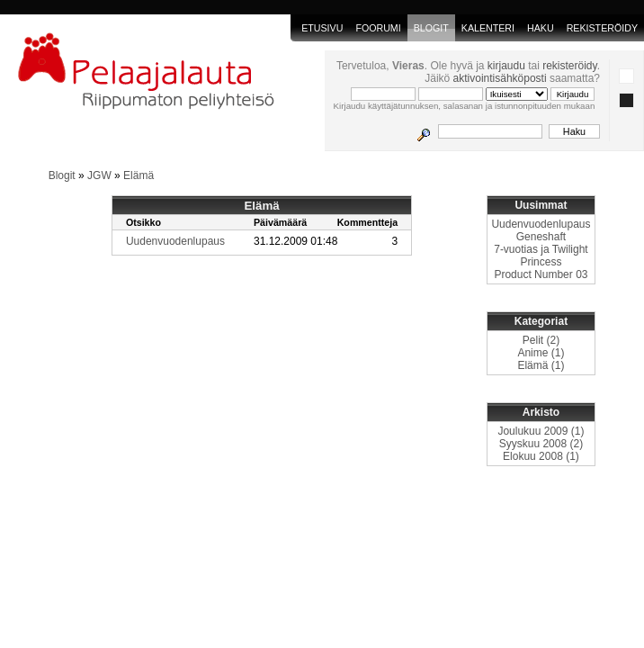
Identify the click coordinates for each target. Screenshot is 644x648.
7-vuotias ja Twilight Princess (541, 256)
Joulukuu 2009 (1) (541, 431)
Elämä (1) (541, 365)
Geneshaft (541, 237)
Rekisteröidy (602, 28)
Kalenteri (488, 28)
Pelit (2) (541, 340)
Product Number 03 (541, 274)
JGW (99, 175)
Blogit (62, 175)
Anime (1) (541, 353)
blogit (431, 28)
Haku (541, 28)
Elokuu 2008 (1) (541, 456)
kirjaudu (506, 66)
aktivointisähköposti (500, 78)
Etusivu (322, 28)
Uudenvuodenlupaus (175, 241)
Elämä (139, 175)
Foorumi (378, 28)
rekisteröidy (569, 66)
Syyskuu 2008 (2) (541, 444)
